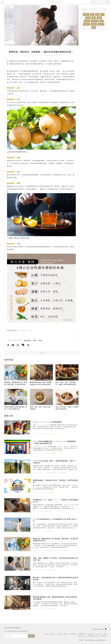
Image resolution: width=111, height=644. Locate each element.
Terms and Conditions (92, 636)
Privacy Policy (81, 636)
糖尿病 (99, 18)
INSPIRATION (82, 634)
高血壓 (88, 18)
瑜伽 (92, 14)
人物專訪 (94, 24)
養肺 (35, 340)
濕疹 (94, 18)
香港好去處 (95, 21)
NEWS (105, 634)
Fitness (49, 512)
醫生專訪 (86, 14)
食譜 (97, 14)
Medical (49, 550)
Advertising (104, 636)
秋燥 (40, 340)
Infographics (49, 55)
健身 (94, 27)
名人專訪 (101, 24)
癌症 (102, 14)
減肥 (102, 21)
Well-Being (50, 434)
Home (46, 634)
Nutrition (39, 55)
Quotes (99, 634)
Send (31, 636)
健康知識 (27, 340)
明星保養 (87, 21)
